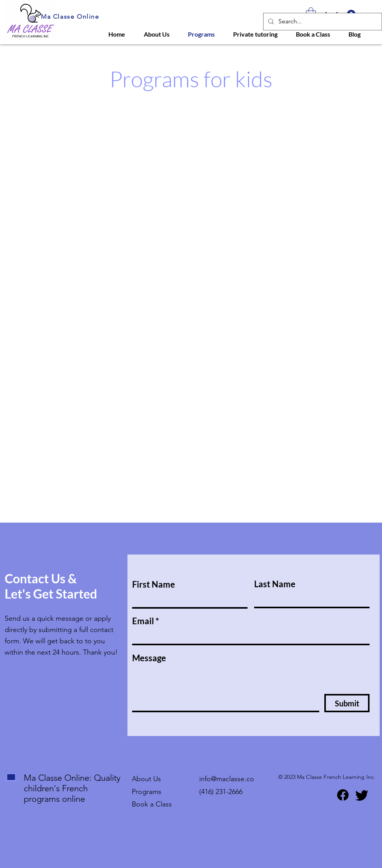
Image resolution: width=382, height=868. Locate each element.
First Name (154, 585)
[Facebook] (343, 795)
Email (143, 621)
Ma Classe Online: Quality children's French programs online (72, 788)
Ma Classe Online (70, 17)
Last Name (275, 584)
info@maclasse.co (227, 779)
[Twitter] (362, 795)
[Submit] (347, 703)
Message (149, 658)
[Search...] (322, 22)
